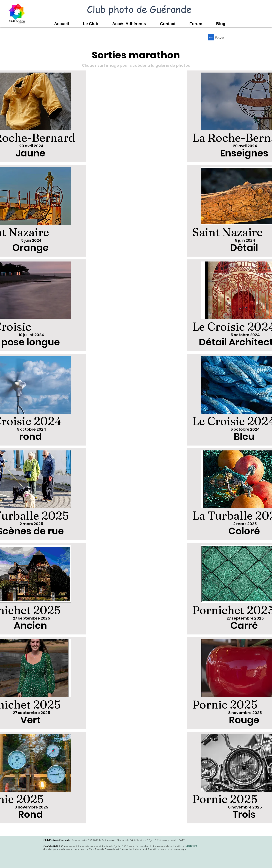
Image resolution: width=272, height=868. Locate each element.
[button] (87, 24)
